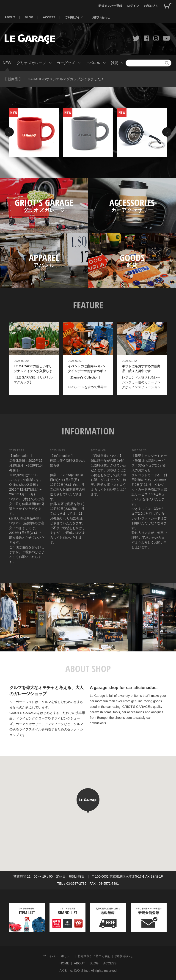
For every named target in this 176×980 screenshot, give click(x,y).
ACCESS (49, 17)
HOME (64, 963)
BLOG (29, 17)
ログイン (133, 6)
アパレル (93, 63)
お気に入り (151, 6)
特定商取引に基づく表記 (94, 956)
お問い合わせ (101, 17)
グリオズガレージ (31, 63)
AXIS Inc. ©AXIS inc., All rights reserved (88, 971)
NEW (7, 63)
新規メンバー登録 (110, 6)
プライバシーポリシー (58, 956)
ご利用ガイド (74, 17)
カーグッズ (66, 63)
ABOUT (10, 17)
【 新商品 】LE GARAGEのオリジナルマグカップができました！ (54, 79)
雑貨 (114, 63)
